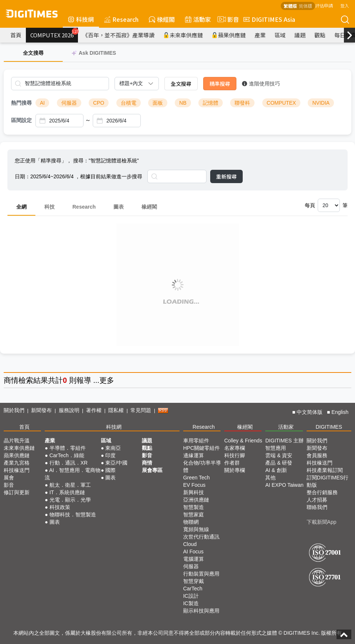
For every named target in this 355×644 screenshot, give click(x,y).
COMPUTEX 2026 (54, 33)
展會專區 (152, 470)
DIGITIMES (329, 427)
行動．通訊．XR (69, 463)
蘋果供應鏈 (229, 35)
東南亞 (113, 448)
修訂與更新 (17, 492)
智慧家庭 (194, 515)
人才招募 (317, 500)
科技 (50, 207)
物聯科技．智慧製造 (73, 515)
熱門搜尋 (21, 103)
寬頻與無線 (196, 529)
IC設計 (191, 596)
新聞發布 (41, 410)
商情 (11, 380)
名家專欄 (235, 448)
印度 (110, 455)
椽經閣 (162, 19)
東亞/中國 (116, 463)
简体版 (305, 6)
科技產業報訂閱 (325, 470)
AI (42, 103)
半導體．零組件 (68, 448)
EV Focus (194, 485)
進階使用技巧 (261, 84)
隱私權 (116, 410)
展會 (9, 478)
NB (183, 103)
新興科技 (194, 492)
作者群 (232, 463)
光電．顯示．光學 (70, 500)
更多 (107, 380)
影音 (227, 19)
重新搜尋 (226, 176)
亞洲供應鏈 (196, 500)
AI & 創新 (276, 470)
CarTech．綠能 (67, 455)
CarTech (193, 589)
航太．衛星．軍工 (70, 485)
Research (121, 19)
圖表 (119, 207)
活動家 (198, 19)
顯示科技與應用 (201, 611)
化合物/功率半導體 (202, 466)
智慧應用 (276, 448)
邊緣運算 (194, 455)
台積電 (129, 103)
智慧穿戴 (194, 581)
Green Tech (197, 478)
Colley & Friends (243, 441)
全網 (21, 207)
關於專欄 (235, 470)
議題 (300, 35)
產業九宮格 (17, 463)
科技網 (81, 19)
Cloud (190, 544)
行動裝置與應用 (201, 574)
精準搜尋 (220, 84)
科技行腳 (235, 455)
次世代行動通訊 (201, 537)
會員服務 (317, 455)
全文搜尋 (181, 84)
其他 (270, 478)
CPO (99, 103)
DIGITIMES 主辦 (284, 441)
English (340, 412)
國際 (110, 470)
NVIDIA (321, 103)
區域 (280, 35)
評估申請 (324, 5)
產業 (260, 35)
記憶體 (211, 103)
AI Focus (193, 552)
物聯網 (191, 522)
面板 (158, 103)
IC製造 (191, 603)
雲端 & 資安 (279, 455)
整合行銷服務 (322, 492)
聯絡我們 (317, 507)
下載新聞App (322, 522)
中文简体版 (310, 412)
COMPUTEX (281, 103)
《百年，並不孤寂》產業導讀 (118, 35)
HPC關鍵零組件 (202, 448)
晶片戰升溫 (17, 441)
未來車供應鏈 (183, 35)
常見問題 (141, 410)
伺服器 (69, 103)
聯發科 (242, 103)
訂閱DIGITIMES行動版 (328, 481)
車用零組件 (196, 441)
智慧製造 (194, 507)
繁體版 (290, 6)
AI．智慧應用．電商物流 (73, 474)
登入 (345, 5)
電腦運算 (194, 559)
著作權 (94, 410)
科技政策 (60, 507)
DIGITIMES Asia (269, 19)
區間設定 (21, 120)
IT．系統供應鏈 (67, 492)
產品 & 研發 (279, 463)
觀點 (320, 35)
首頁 (16, 35)
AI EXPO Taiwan (284, 485)
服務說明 (69, 410)
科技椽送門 (17, 470)
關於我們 (14, 410)
